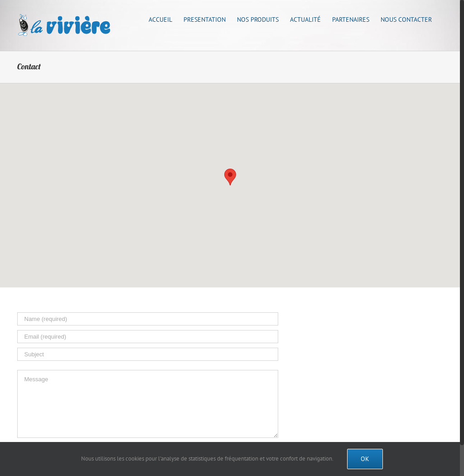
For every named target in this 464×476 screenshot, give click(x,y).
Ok (365, 459)
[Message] (148, 404)
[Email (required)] (148, 337)
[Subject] (148, 354)
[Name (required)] (148, 319)
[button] (230, 177)
